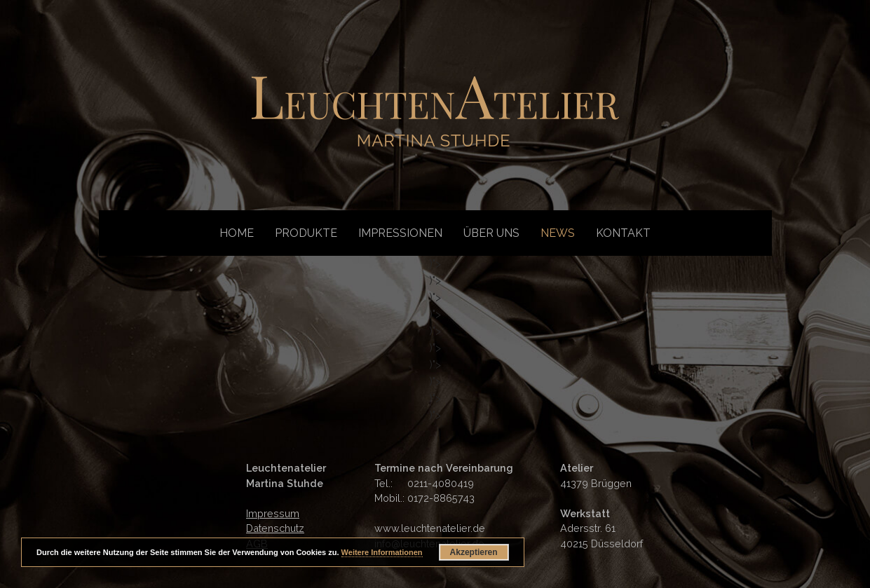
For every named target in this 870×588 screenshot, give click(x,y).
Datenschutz (275, 528)
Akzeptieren (474, 552)
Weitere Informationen (382, 552)
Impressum (273, 513)
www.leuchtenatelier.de (430, 528)
